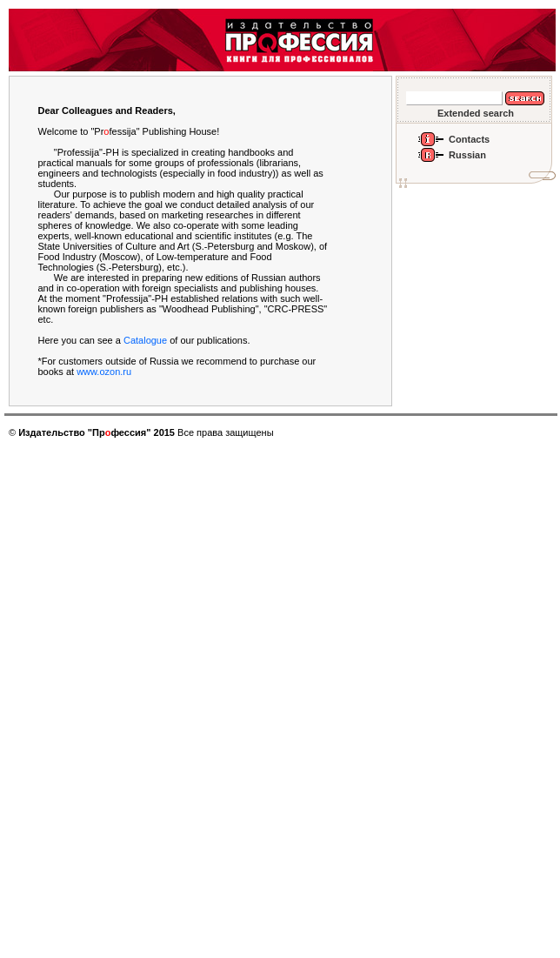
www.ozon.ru (104, 372)
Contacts (469, 139)
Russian (467, 155)
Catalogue (145, 340)
